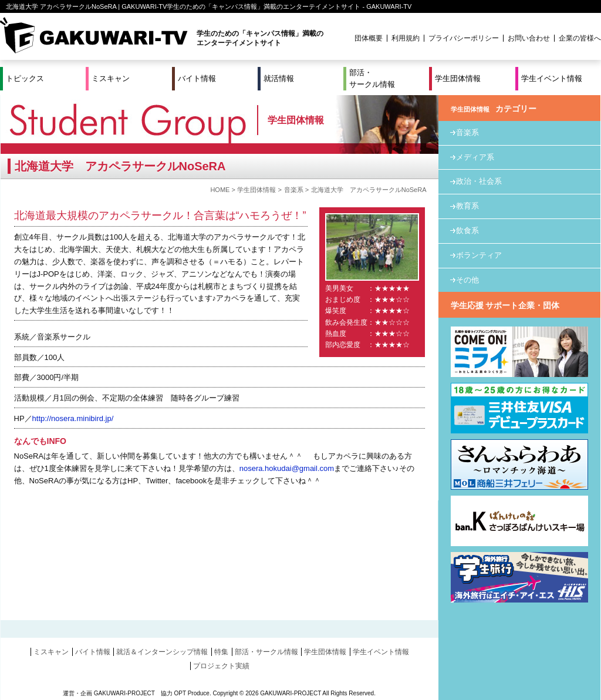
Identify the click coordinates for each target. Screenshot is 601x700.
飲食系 (467, 230)
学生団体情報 (458, 78)
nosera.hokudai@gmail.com (287, 468)
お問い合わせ (529, 38)
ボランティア (479, 255)
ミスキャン (111, 78)
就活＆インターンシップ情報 (162, 652)
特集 (221, 652)
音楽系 (294, 190)
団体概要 (369, 38)
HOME (220, 190)
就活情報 (279, 78)
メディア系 (475, 157)
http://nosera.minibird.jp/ (73, 418)
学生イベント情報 (552, 78)
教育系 (467, 206)
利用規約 (406, 38)
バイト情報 (197, 78)
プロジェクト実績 (221, 666)
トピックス (25, 78)
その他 (467, 280)
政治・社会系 (479, 181)
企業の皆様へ (580, 38)
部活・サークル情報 (372, 78)
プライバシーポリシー (464, 38)
